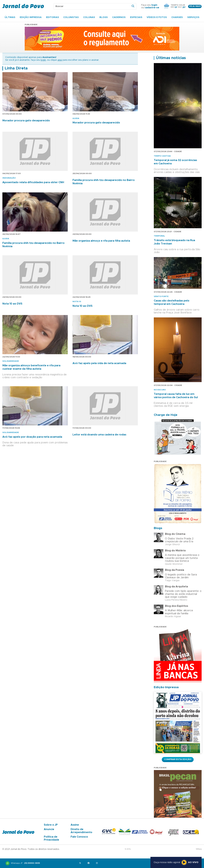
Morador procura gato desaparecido (26, 121)
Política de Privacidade (51, 838)
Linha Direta (16, 68)
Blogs (104, 17)
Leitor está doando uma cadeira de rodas (99, 435)
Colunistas (71, 17)
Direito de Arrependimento (81, 831)
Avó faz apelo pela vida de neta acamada (99, 363)
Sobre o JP (51, 825)
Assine (75, 825)
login (154, 5)
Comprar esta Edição (178, 759)
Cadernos (119, 17)
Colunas (89, 17)
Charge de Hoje (166, 415)
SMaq (199, 849)
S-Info (128, 849)
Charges (177, 17)
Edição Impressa (31, 17)
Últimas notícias (171, 58)
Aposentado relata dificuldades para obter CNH (33, 182)
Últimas (10, 17)
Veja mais (195, 6)
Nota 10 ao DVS (12, 304)
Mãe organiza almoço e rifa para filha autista (101, 241)
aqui (60, 60)
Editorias (53, 17)
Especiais (136, 17)
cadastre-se (152, 8)
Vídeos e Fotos (157, 17)
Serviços (193, 17)
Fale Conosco (79, 837)
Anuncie (49, 829)
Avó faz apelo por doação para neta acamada (32, 437)
